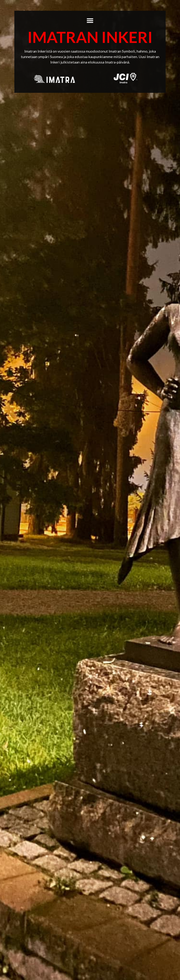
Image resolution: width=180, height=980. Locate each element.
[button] (90, 20)
